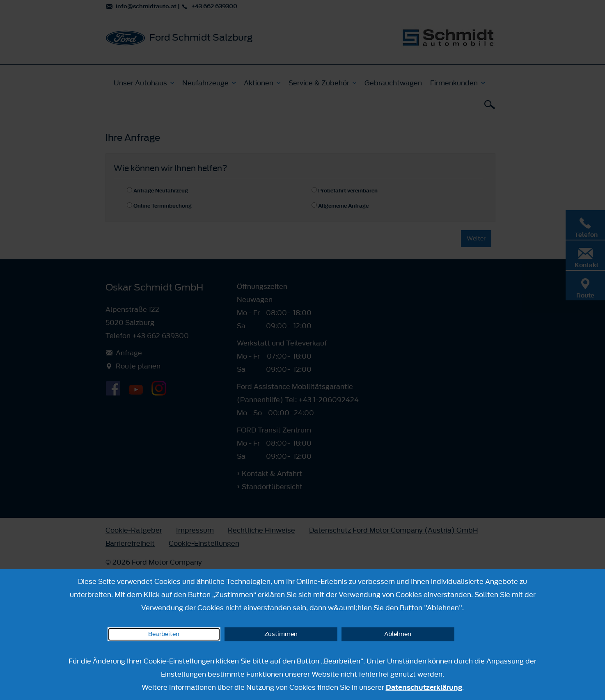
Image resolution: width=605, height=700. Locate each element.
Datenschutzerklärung (424, 687)
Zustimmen (281, 634)
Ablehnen (398, 634)
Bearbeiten (164, 634)
